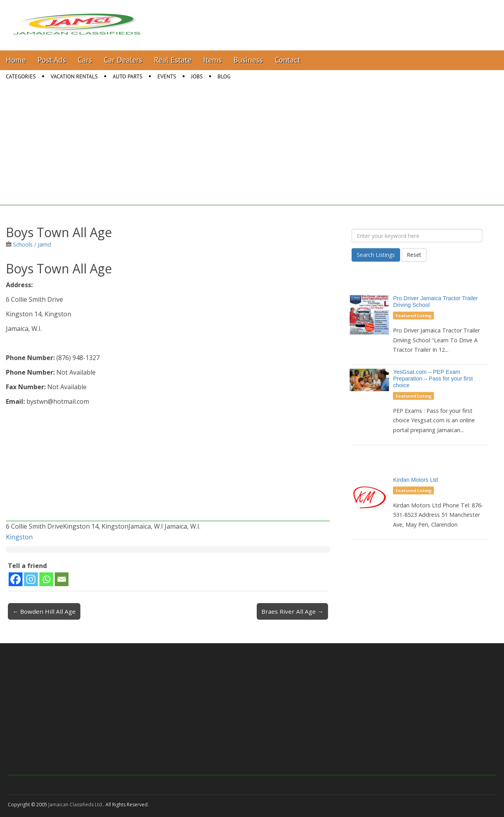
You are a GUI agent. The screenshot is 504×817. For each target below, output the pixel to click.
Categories (21, 76)
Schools (23, 244)
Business (248, 60)
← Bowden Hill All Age (44, 611)
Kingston (19, 537)
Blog (224, 76)
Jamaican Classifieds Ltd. (76, 805)
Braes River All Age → (292, 611)
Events (167, 76)
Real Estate (173, 60)
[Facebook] (16, 579)
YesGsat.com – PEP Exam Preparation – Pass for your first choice (433, 379)
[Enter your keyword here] (417, 236)
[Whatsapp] (46, 579)
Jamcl (44, 244)
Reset (414, 255)
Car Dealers (123, 60)
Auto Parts (128, 76)
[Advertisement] (252, 150)
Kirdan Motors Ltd (415, 480)
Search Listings (376, 255)
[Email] (62, 579)
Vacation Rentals (74, 76)
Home (16, 60)
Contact (287, 60)
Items (212, 60)
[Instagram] (31, 579)
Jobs (197, 76)
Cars (85, 60)
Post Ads (52, 60)
